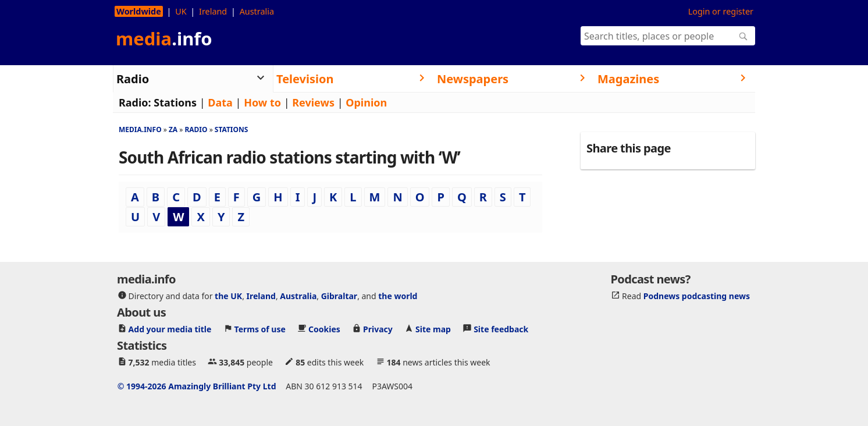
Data (220, 102)
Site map (433, 329)
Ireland (213, 11)
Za (173, 129)
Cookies (324, 329)
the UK (228, 295)
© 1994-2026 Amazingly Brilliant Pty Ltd (197, 386)
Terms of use (260, 329)
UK (181, 11)
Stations (175, 102)
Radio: (135, 102)
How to (262, 102)
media (164, 38)
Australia (257, 11)
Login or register (721, 11)
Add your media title (170, 329)
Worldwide (139, 11)
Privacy (378, 329)
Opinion (366, 102)
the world (398, 295)
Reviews (313, 102)
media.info (140, 129)
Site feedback (501, 329)
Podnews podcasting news (697, 295)
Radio (196, 129)
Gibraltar (339, 295)
